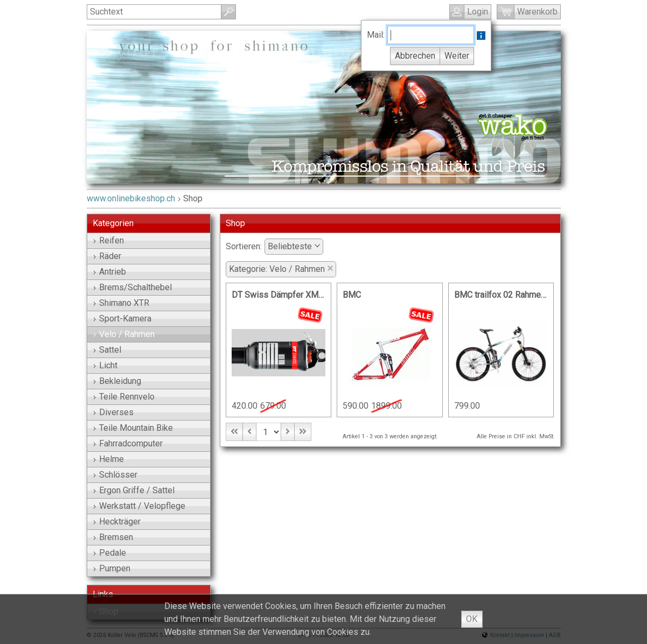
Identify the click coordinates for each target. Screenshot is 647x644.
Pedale (110, 553)
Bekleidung (117, 381)
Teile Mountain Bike (133, 428)
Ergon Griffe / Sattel (134, 490)
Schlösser (115, 475)
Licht (105, 365)
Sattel (107, 350)
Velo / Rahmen (124, 334)
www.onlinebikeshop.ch (131, 198)
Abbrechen (415, 56)
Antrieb (110, 272)
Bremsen (113, 537)
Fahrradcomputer (128, 443)
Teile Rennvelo (124, 397)
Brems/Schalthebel (133, 287)
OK (472, 619)
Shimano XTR (121, 303)
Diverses (113, 412)
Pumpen (112, 568)
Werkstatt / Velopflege (139, 506)
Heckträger (117, 521)
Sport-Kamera (122, 318)
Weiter (457, 56)
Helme (109, 459)
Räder (107, 256)
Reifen (109, 240)
